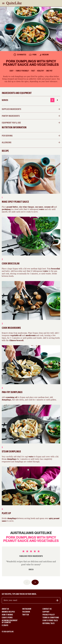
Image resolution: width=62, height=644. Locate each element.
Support (46, 612)
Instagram (27, 609)
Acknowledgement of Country (10, 621)
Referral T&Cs (49, 623)
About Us (5, 609)
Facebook (26, 612)
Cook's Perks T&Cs (50, 620)
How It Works (7, 615)
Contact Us (47, 609)
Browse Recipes (8, 612)
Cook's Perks (7, 618)
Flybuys (5, 625)
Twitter (26, 615)
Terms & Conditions (51, 618)
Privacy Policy (49, 615)
